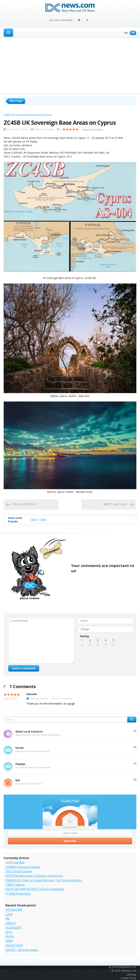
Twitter (79, 20)
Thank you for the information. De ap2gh (51, 704)
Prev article (25, 504)
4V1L (9, 932)
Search (132, 720)
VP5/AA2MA (14, 910)
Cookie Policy (128, 978)
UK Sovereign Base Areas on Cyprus (32, 115)
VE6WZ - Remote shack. (22, 950)
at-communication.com (123, 967)
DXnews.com (129, 971)
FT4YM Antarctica (18, 894)
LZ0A (9, 914)
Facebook (87, 20)
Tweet (43, 519)
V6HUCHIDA (14, 945)
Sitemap (132, 974)
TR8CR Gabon (15, 885)
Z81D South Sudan (19, 871)
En (132, 33)
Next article (115, 504)
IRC (8, 919)
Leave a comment (93, 129)
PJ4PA (10, 936)
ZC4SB (7, 115)
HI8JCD (10, 923)
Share (34, 519)
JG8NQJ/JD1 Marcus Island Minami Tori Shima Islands (44, 880)
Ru (125, 33)
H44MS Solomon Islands (23, 867)
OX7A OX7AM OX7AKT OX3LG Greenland (35, 889)
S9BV (9, 941)
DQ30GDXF (13, 927)
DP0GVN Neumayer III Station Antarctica (34, 876)
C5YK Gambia (15, 862)
